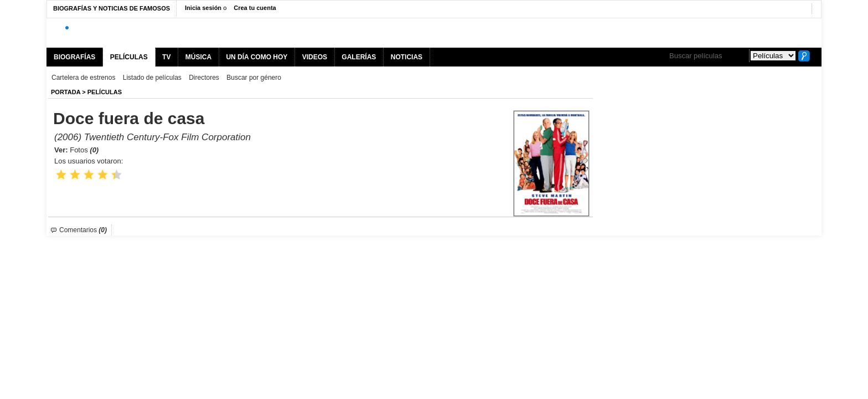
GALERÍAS (359, 57)
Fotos (84, 150)
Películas (105, 92)
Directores (204, 78)
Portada (66, 92)
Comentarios (83, 230)
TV (166, 57)
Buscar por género (254, 78)
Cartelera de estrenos (83, 78)
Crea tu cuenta (255, 8)
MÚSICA (198, 57)
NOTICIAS (407, 57)
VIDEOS (315, 57)
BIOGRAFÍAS (74, 57)
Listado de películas (152, 78)
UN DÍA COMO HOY (257, 57)
